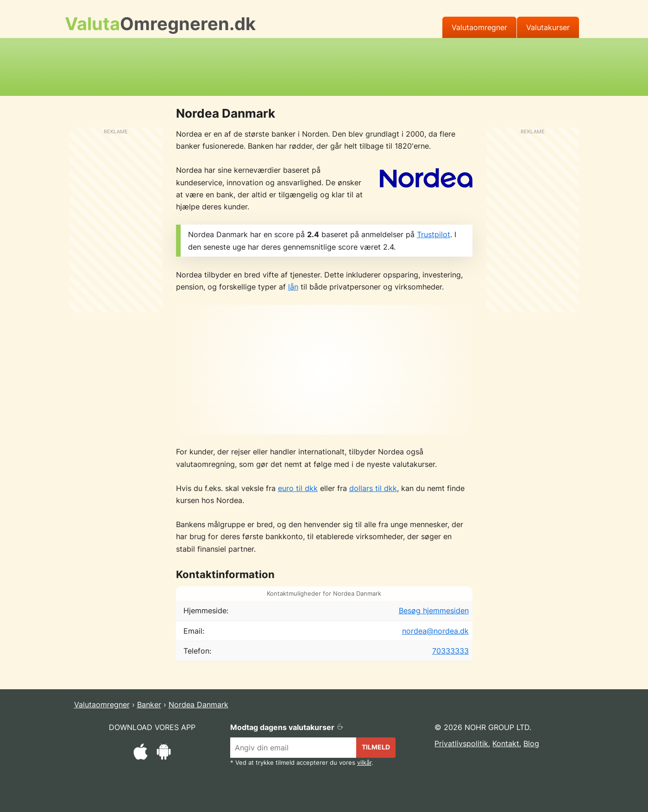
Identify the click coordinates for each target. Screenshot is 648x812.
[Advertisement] (324, 65)
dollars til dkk (373, 488)
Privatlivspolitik (461, 743)
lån (293, 287)
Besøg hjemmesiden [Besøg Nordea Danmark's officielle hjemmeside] (434, 611)
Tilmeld (376, 747)
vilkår (364, 763)
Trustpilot (434, 234)
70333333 (450, 651)
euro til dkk (298, 488)
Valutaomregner (479, 27)
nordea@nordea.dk (435, 631)
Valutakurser (548, 27)
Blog (531, 743)
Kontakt (506, 743)
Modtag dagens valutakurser (287, 727)
